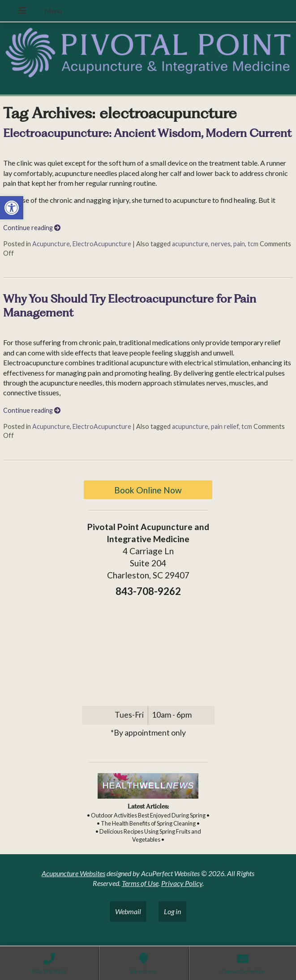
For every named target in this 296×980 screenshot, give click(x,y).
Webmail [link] (128, 911)
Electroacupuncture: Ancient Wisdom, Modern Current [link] (147, 133)
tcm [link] (253, 244)
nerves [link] (221, 244)
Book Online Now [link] (148, 490)
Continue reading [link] (32, 228)
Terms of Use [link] (140, 883)
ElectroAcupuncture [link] (102, 244)
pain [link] (239, 244)
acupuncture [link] (190, 244)
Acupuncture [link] (51, 244)
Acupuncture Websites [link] (73, 873)
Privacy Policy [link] (182, 883)
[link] (12, 208)
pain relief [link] (225, 426)
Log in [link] (172, 911)
